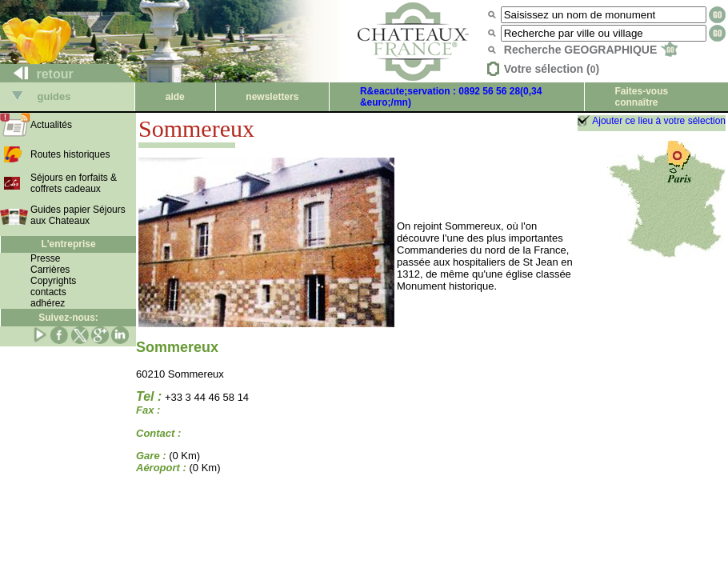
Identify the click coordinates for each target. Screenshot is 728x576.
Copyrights (53, 281)
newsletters (272, 97)
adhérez (48, 303)
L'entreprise (68, 244)
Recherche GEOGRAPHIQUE (591, 50)
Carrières (50, 270)
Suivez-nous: (68, 318)
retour (37, 74)
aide (175, 97)
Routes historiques (70, 154)
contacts (48, 292)
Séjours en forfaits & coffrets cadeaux (74, 183)
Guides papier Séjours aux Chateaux (78, 215)
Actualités (51, 125)
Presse (45, 258)
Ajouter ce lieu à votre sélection (659, 121)
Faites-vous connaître (641, 97)
